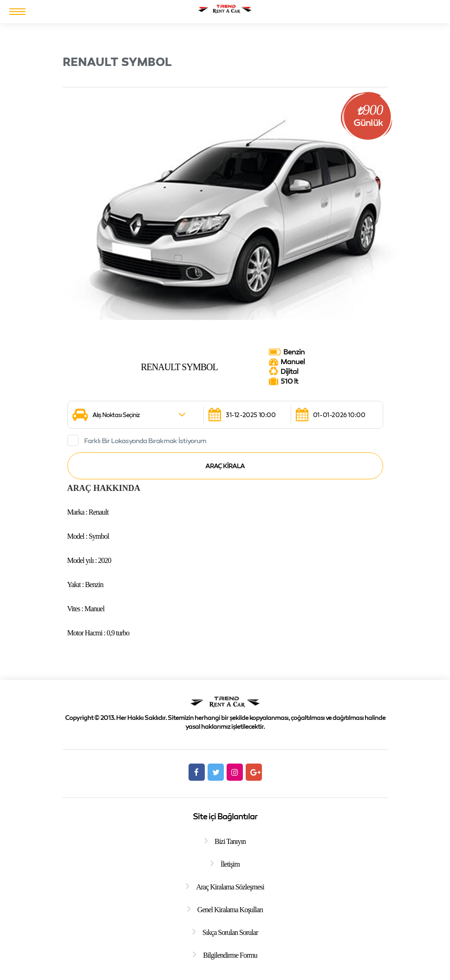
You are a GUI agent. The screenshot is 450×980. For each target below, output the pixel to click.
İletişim (230, 864)
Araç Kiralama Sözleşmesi (230, 887)
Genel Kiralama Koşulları (230, 910)
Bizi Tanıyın (230, 841)
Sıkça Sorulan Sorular (230, 932)
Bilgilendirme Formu (230, 955)
